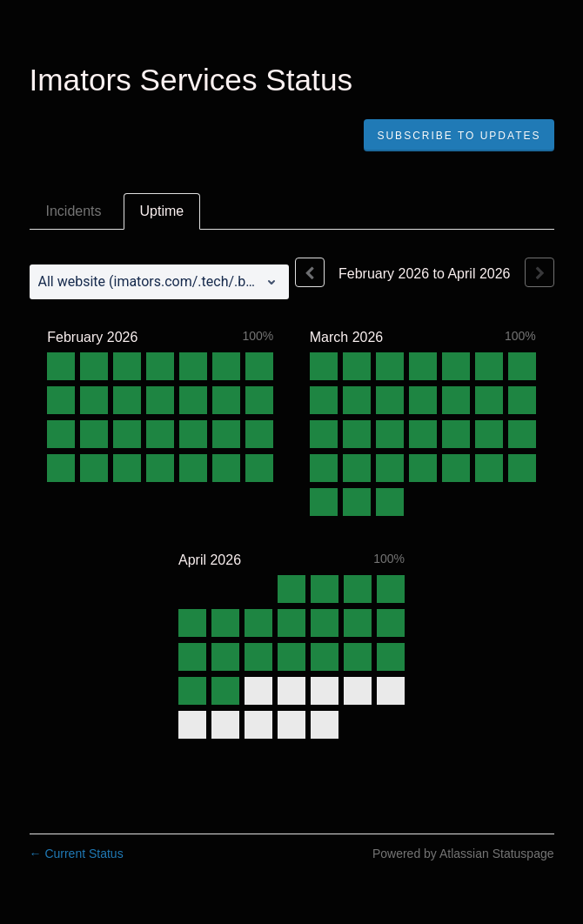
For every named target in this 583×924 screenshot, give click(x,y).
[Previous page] (310, 272)
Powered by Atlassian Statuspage (463, 854)
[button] (459, 136)
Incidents (74, 211)
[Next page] (539, 272)
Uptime (162, 211)
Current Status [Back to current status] (77, 854)
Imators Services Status (191, 80)
